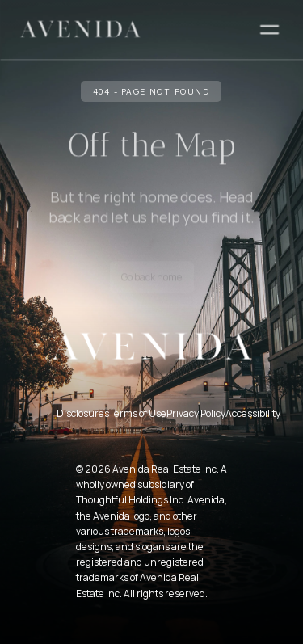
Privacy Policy (196, 413)
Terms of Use (138, 413)
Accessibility (253, 413)
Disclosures (83, 413)
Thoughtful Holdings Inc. (131, 500)
